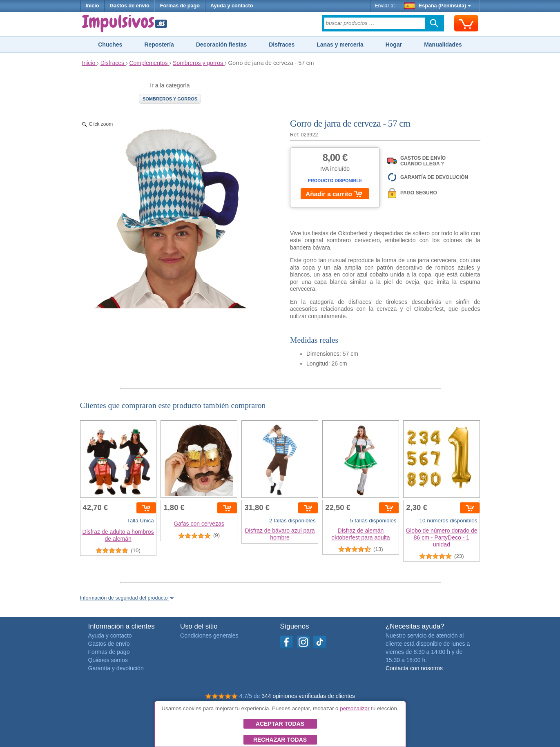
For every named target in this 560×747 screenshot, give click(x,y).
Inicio (93, 6)
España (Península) (438, 6)
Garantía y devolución (116, 668)
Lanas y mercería (340, 45)
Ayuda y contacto (232, 6)
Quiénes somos (108, 660)
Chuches (110, 45)
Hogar (394, 45)
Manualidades (443, 45)
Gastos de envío (129, 6)
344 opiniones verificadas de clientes (308, 696)
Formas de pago (180, 6)
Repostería (159, 45)
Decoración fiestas (222, 45)
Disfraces (282, 45)
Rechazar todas (280, 740)
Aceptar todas (280, 724)
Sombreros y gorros (170, 99)
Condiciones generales (209, 636)
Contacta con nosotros (414, 668)
